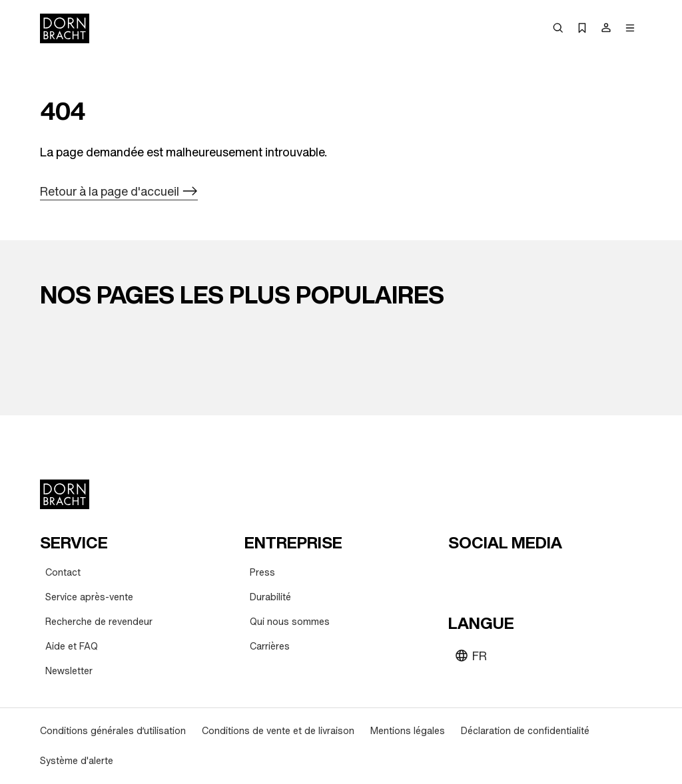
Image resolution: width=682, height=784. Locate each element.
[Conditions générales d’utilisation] (113, 731)
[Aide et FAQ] (72, 647)
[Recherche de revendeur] (99, 622)
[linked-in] (556, 575)
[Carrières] (270, 647)
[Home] (65, 28)
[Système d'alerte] (77, 761)
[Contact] (63, 573)
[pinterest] (508, 575)
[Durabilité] (270, 597)
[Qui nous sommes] (290, 622)
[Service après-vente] (89, 597)
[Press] (262, 573)
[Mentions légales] (408, 731)
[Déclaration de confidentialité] (525, 731)
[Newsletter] (69, 671)
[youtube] (460, 575)
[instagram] (484, 575)
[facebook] (532, 575)
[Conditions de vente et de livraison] (278, 731)
